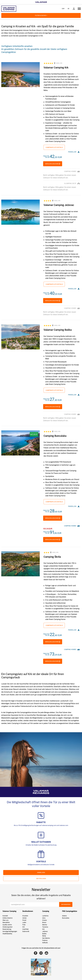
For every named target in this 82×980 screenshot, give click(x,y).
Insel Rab (25, 929)
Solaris (64, 916)
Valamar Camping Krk (56, 68)
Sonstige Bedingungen (10, 931)
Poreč (24, 920)
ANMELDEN (41, 872)
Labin (24, 922)
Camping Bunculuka (55, 436)
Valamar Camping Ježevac (59, 205)
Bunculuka (66, 918)
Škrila (44, 936)
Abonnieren (66, 904)
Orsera (45, 920)
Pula (24, 925)
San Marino (46, 938)
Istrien (25, 918)
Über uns (5, 920)
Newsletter (6, 922)
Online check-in (8, 918)
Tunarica (45, 927)
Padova (45, 940)
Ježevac (45, 931)
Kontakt (5, 916)
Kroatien (25, 916)
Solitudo (45, 943)
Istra (44, 918)
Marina (45, 925)
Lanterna (45, 916)
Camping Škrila (52, 557)
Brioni (44, 922)
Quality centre (7, 925)
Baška (44, 934)
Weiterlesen (41, 879)
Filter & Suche (41, 15)
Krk (24, 927)
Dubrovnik (26, 931)
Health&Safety (7, 934)
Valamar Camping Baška (58, 330)
